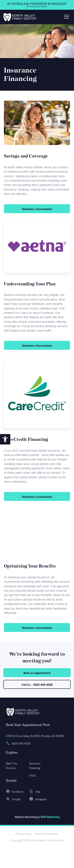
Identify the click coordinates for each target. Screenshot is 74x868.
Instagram (38, 799)
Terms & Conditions (47, 833)
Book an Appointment (37, 673)
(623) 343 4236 (18, 743)
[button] (5, 439)
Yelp (35, 791)
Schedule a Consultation (37, 209)
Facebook (15, 791)
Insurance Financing (35, 765)
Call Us (37, 684)
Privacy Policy (24, 833)
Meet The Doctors (11, 765)
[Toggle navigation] (67, 17)
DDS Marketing (50, 817)
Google (13, 799)
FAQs (33, 775)
